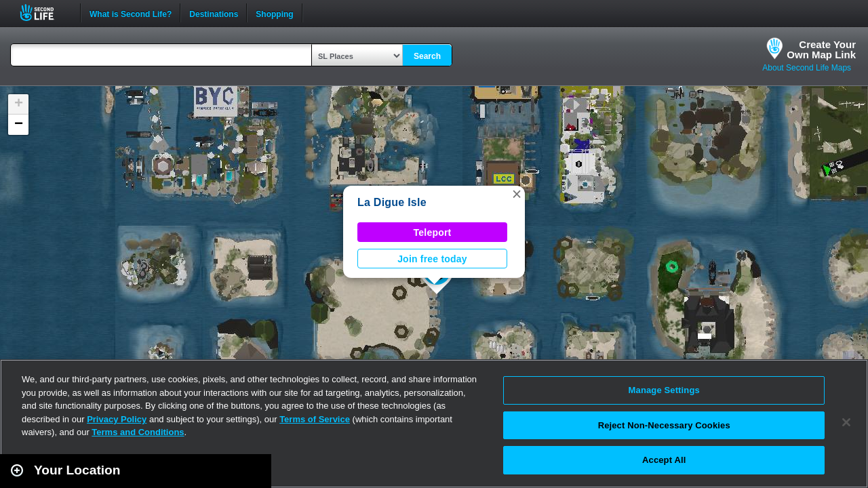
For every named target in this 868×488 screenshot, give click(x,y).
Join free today (432, 259)
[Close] (846, 422)
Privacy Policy (117, 419)
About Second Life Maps (807, 68)
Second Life (44, 13)
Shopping (274, 13)
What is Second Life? (131, 13)
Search (427, 56)
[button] (517, 194)
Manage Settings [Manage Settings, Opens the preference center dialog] (664, 390)
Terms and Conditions (138, 432)
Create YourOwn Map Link (821, 49)
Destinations (214, 13)
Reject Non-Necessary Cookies (664, 425)
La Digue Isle (392, 202)
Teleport (433, 232)
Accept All (664, 460)
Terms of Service (315, 419)
